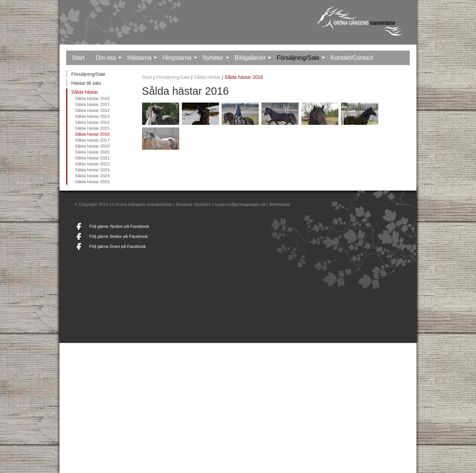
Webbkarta (279, 204)
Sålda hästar (84, 92)
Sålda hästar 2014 (92, 122)
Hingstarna (177, 58)
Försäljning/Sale (298, 58)
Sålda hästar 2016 (92, 134)
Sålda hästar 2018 (92, 146)
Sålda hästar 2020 (92, 152)
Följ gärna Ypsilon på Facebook (119, 226)
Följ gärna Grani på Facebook (118, 246)
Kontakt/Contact (352, 58)
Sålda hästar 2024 (92, 176)
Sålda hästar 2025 (92, 182)
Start (78, 58)
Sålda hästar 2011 (92, 104)
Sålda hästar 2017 (92, 140)
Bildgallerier (250, 58)
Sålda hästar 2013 (92, 116)
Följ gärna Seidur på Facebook (118, 236)
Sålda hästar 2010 (92, 98)
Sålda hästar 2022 (92, 164)
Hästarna (139, 58)
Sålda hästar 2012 (92, 110)
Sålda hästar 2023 (92, 170)
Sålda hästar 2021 (92, 158)
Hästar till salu (86, 83)
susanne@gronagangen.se (240, 204)
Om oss (106, 58)
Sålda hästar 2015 (92, 128)
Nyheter (213, 58)
